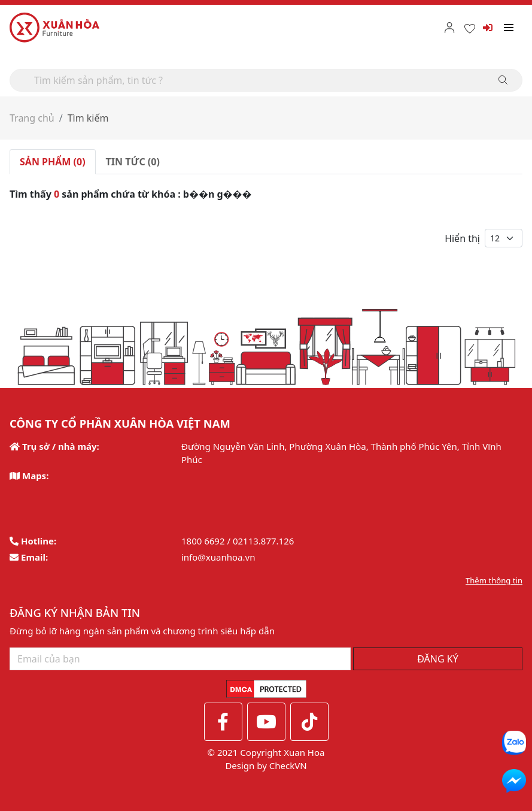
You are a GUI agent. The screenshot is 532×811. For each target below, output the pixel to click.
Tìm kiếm (88, 118)
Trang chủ (32, 118)
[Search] (266, 80)
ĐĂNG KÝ (438, 659)
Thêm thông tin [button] (494, 580)
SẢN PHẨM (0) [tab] (53, 162)
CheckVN (288, 765)
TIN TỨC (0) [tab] (133, 162)
